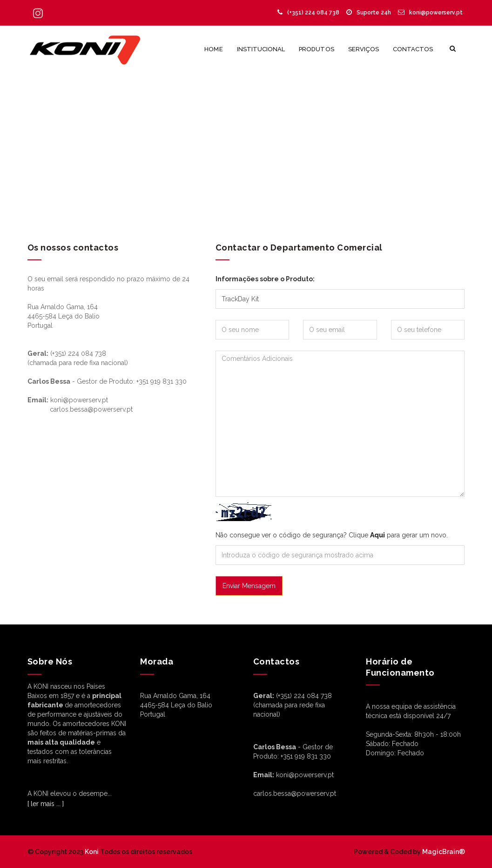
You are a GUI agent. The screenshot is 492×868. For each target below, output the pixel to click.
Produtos (316, 49)
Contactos (413, 49)
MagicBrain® (443, 852)
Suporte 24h (369, 13)
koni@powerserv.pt (430, 13)
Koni (92, 852)
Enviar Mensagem (249, 586)
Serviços (364, 49)
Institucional (261, 49)
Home (213, 49)
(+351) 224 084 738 (308, 13)
